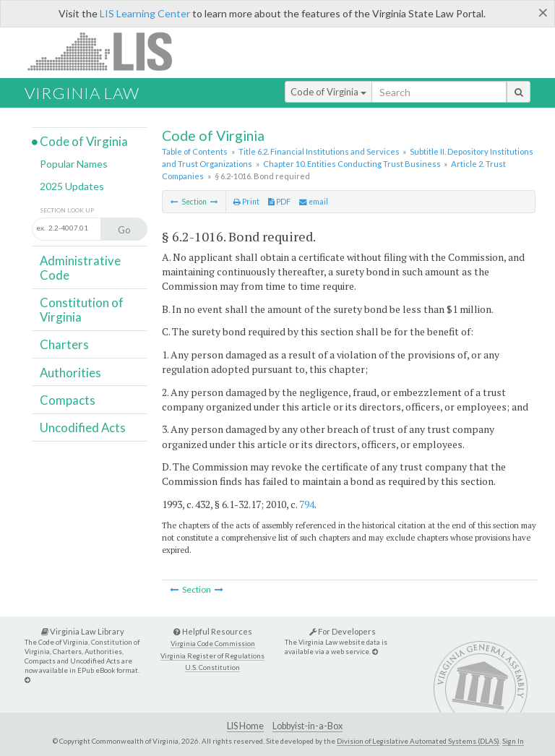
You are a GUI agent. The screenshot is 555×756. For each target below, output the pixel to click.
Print (246, 202)
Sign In (513, 741)
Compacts (68, 400)
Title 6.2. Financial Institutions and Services (319, 151)
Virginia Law (82, 93)
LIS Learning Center (145, 13)
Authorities (70, 373)
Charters (64, 344)
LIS (108, 51)
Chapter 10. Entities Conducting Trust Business (352, 164)
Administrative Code (80, 268)
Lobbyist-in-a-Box (307, 726)
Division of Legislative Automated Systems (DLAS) (418, 741)
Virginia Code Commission (213, 644)
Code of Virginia (328, 92)
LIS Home (245, 726)
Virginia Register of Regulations (212, 656)
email (314, 202)
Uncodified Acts (83, 428)
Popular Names (74, 164)
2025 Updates (72, 186)
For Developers (343, 631)
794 (307, 504)
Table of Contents (195, 151)
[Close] (543, 12)
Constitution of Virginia (82, 310)
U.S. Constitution (212, 667)
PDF (279, 202)
